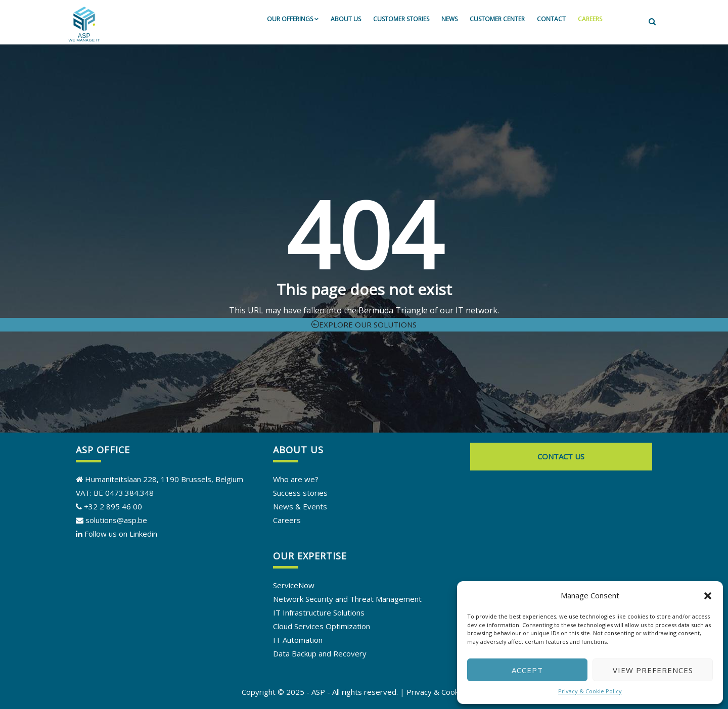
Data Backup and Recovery (320, 653)
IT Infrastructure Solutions (319, 612)
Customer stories (401, 19)
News (449, 19)
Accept (527, 670)
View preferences (653, 670)
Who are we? (296, 479)
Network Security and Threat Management (347, 599)
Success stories (300, 493)
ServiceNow (294, 585)
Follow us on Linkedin (121, 534)
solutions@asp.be (111, 520)
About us (346, 19)
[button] (708, 596)
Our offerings (293, 19)
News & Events (300, 506)
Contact (551, 19)
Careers (590, 19)
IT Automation (298, 640)
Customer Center (497, 19)
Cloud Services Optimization (322, 626)
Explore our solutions (364, 324)
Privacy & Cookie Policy (590, 691)
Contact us (561, 456)
